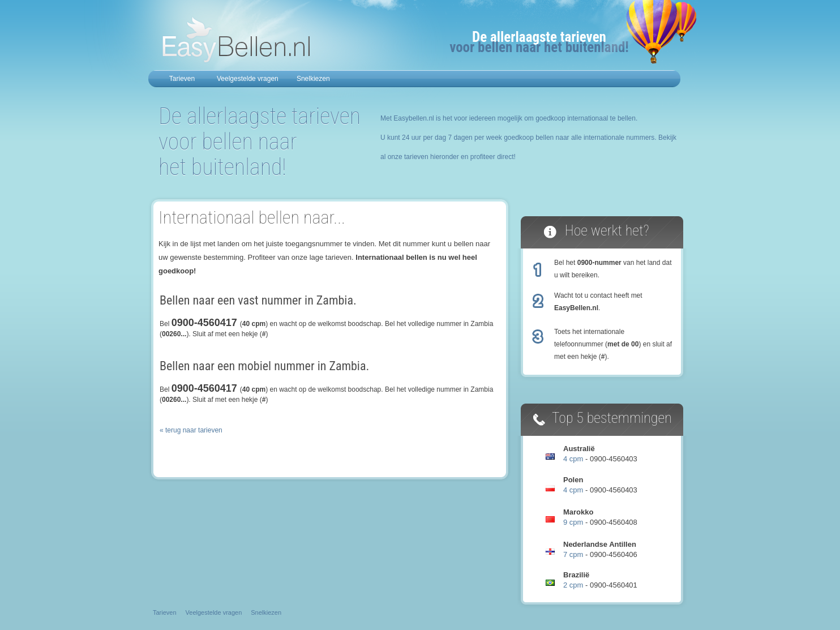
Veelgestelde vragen (248, 79)
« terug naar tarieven (191, 430)
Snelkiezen (313, 79)
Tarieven (182, 79)
